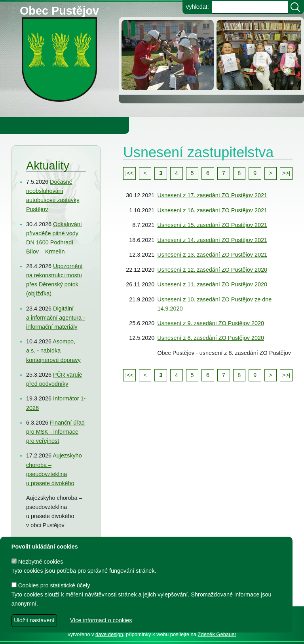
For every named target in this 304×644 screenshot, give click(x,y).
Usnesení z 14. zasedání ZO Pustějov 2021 (212, 240)
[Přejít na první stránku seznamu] (129, 173)
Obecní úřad (22, 125)
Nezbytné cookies (37, 562)
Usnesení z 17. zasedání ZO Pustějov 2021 (212, 195)
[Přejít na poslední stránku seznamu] (286, 173)
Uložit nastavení (34, 620)
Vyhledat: (197, 7)
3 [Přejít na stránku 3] (161, 173)
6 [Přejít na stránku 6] (208, 173)
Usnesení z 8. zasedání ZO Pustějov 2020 (211, 338)
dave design (109, 634)
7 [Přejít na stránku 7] (224, 173)
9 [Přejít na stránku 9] (255, 173)
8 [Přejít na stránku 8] (239, 173)
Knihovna (135, 125)
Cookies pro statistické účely (51, 585)
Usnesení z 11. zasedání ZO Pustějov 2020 (212, 284)
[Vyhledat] (295, 7)
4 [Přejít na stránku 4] (177, 173)
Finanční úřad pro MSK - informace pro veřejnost (55, 432)
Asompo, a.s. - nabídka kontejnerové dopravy (53, 351)
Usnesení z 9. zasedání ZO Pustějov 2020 (211, 323)
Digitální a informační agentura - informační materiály (56, 318)
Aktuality (48, 166)
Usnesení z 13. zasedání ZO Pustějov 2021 (212, 255)
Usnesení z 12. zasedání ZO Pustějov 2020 (212, 270)
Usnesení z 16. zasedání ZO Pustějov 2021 (212, 210)
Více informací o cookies (101, 620)
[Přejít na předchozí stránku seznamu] (145, 173)
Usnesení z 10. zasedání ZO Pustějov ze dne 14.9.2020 (214, 304)
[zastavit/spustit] (132, 29)
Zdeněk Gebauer (217, 634)
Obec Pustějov (59, 9)
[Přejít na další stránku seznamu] (271, 173)
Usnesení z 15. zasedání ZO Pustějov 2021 (212, 225)
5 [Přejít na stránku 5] (192, 173)
